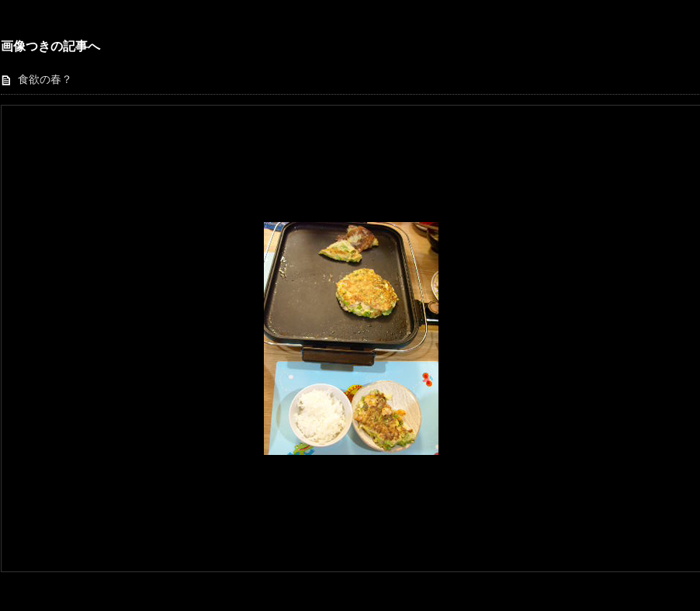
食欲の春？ (45, 80)
